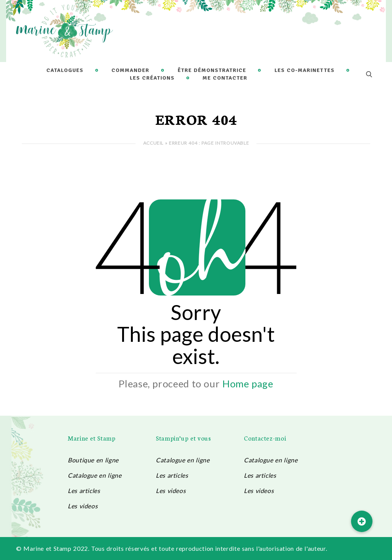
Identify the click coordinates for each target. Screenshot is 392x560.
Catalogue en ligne (95, 475)
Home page (248, 384)
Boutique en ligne (93, 460)
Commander (130, 70)
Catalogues (65, 70)
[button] (362, 521)
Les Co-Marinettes (305, 70)
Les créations (152, 78)
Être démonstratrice (212, 70)
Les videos (83, 506)
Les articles (84, 491)
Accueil (153, 143)
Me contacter (225, 78)
